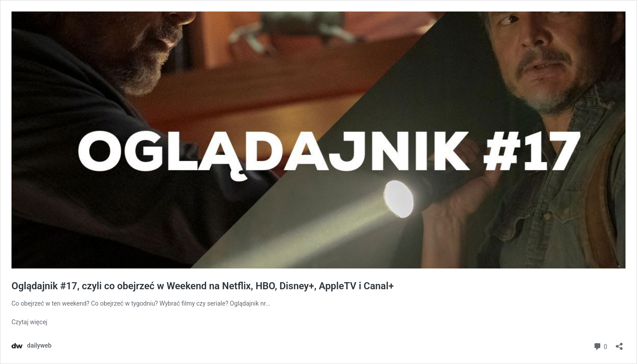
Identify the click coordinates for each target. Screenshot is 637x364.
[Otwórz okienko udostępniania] (619, 343)
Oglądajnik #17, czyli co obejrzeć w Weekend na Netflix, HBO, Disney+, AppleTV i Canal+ (203, 286)
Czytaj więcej (29, 322)
